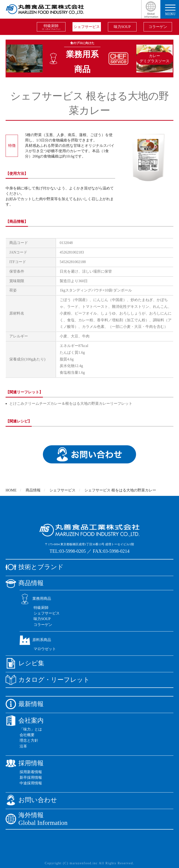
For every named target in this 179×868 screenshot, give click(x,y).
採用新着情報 (31, 772)
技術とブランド (35, 567)
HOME (11, 490)
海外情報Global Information (37, 819)
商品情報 (33, 490)
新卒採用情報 (31, 777)
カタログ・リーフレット (48, 680)
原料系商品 (35, 640)
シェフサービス (87, 27)
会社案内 (25, 721)
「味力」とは (31, 729)
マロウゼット (45, 649)
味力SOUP (122, 27)
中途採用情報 (31, 783)
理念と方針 (29, 740)
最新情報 (25, 704)
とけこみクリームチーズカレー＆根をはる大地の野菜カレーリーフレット (71, 403)
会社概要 (27, 735)
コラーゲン (158, 27)
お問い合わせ (31, 800)
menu (170, 10)
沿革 (23, 746)
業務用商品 (35, 599)
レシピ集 (25, 663)
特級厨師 (51, 27)
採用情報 (25, 763)
